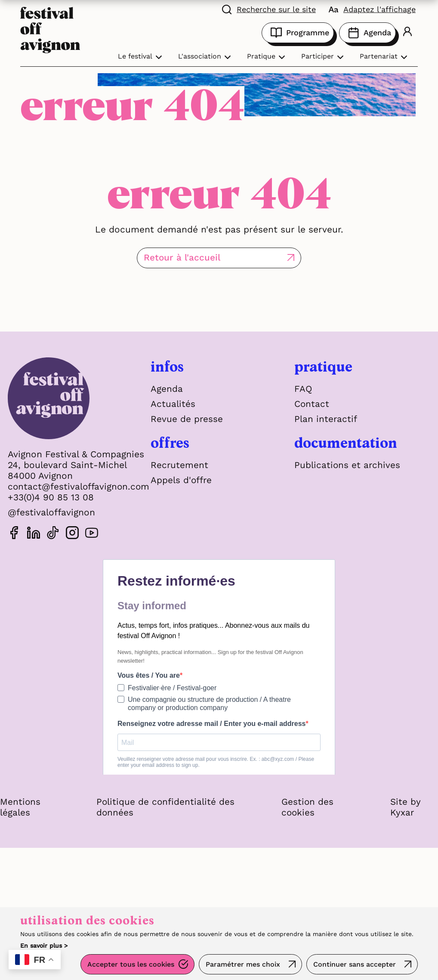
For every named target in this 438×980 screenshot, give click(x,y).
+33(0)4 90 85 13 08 (51, 497)
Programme (298, 33)
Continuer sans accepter (354, 965)
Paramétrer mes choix (242, 965)
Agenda (367, 33)
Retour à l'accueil (196, 258)
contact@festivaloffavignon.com (80, 486)
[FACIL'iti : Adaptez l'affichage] (372, 9)
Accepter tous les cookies (130, 965)
